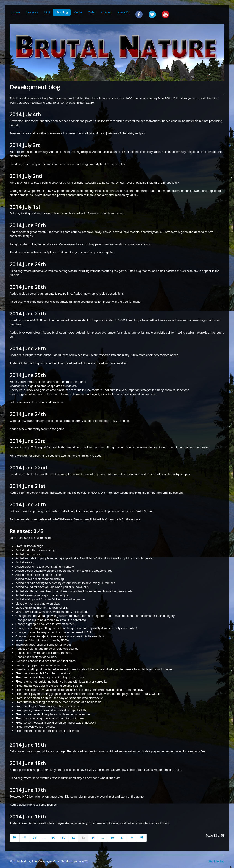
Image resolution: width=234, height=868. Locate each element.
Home (16, 12)
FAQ (47, 12)
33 (83, 838)
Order (92, 12)
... (44, 838)
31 (63, 838)
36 (112, 838)
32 (73, 838)
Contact (106, 12)
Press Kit (123, 12)
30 (53, 838)
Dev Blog (62, 12)
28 (34, 838)
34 (93, 838)
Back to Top (217, 861)
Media (78, 12)
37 (122, 838)
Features (32, 12)
